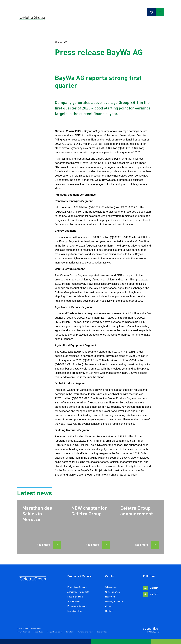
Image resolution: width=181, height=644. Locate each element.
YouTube (151, 594)
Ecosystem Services (77, 606)
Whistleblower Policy (86, 632)
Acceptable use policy (54, 632)
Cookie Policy (102, 632)
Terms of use (38, 632)
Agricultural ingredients (78, 592)
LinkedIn (151, 588)
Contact (109, 611)
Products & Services (77, 587)
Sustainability (74, 602)
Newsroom (110, 597)
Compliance (70, 632)
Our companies (113, 592)
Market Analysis (75, 611)
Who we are (111, 587)
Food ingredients (75, 597)
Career (109, 606)
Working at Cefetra (114, 602)
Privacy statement (23, 632)
